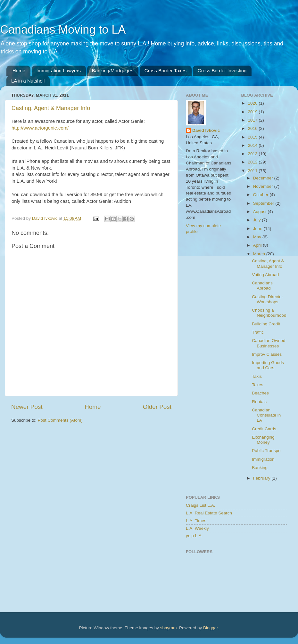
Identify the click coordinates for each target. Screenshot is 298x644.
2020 (253, 103)
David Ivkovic (206, 130)
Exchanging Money (263, 440)
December (264, 178)
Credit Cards (264, 429)
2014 (253, 145)
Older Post (157, 407)
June (258, 229)
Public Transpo (266, 451)
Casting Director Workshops (267, 299)
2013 (253, 154)
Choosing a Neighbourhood (269, 313)
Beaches (260, 393)
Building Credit (266, 324)
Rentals (259, 402)
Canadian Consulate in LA (266, 415)
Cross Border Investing (222, 71)
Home (19, 71)
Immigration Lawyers (59, 71)
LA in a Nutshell (28, 81)
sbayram (169, 628)
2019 (253, 112)
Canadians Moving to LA (63, 30)
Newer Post (27, 407)
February (262, 478)
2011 (253, 171)
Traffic (258, 332)
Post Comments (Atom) (60, 420)
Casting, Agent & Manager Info (51, 108)
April (258, 245)
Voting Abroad (265, 275)
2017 (253, 120)
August (261, 212)
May (258, 237)
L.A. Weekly (197, 528)
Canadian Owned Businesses (269, 343)
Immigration (263, 459)
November (264, 186)
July (258, 220)
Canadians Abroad (262, 286)
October (261, 195)
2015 (253, 137)
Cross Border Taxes (166, 71)
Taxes (257, 385)
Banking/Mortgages (113, 71)
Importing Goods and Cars (268, 365)
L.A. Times (196, 521)
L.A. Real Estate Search (209, 513)
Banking (260, 468)
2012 (253, 162)
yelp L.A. (194, 536)
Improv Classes (267, 354)
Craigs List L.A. (201, 505)
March (260, 254)
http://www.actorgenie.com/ (40, 128)
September (264, 203)
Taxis (257, 376)
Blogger (211, 628)
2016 (253, 128)
